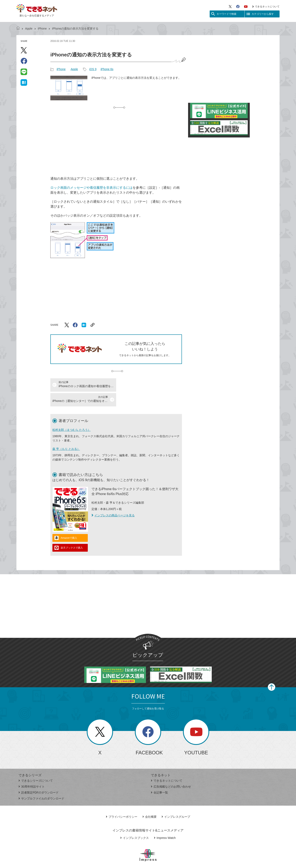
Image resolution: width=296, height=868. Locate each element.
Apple (29, 29)
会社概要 (150, 802)
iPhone (42, 29)
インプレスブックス (135, 823)
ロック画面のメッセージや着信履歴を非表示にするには (91, 188)
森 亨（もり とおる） (66, 434)
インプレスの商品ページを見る (113, 501)
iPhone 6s (107, 69)
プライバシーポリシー (122, 802)
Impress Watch (165, 823)
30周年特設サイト (32, 772)
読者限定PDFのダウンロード (39, 778)
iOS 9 (93, 69)
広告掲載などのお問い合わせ (171, 772)
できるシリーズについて (36, 766)
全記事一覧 (159, 778)
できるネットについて (266, 7)
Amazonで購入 (69, 523)
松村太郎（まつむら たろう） (72, 415)
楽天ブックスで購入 (72, 533)
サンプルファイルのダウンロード (41, 784)
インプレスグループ (176, 802)
